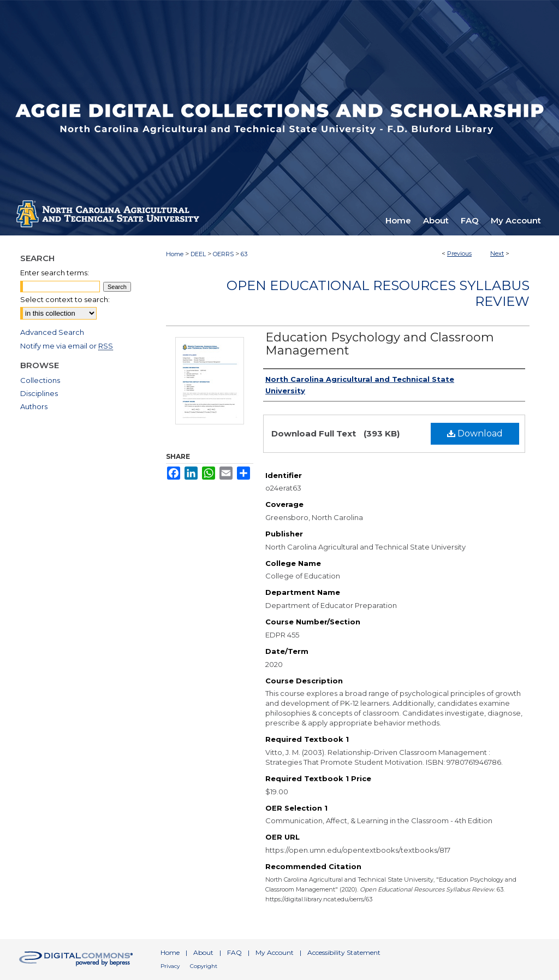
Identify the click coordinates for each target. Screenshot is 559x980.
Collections (40, 380)
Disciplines (39, 393)
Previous (459, 253)
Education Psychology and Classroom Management (380, 344)
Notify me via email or (67, 346)
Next (497, 253)
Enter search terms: (55, 273)
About (203, 952)
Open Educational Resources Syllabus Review (378, 293)
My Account (275, 952)
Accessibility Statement (344, 952)
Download (475, 433)
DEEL (198, 254)
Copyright (204, 966)
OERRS (223, 254)
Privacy (170, 966)
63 (244, 254)
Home (175, 254)
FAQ (234, 952)
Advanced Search (52, 332)
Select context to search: (65, 299)
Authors (34, 406)
